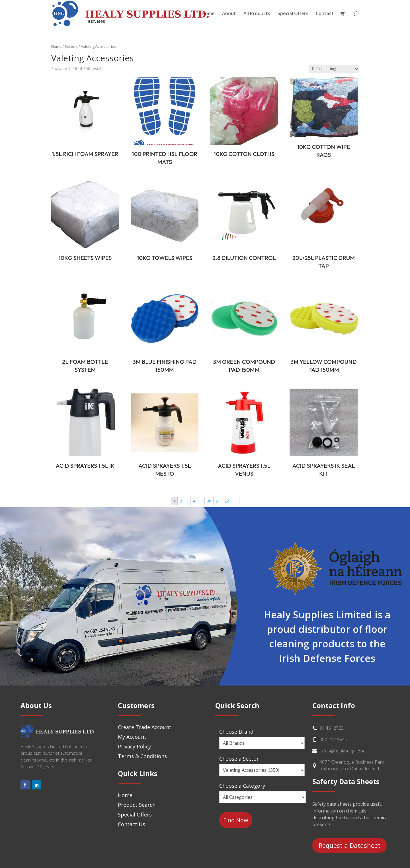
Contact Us (132, 824)
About (229, 14)
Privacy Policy (134, 746)
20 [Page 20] (209, 501)
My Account (132, 737)
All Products (257, 14)
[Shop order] (334, 69)
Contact (325, 14)
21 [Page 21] (218, 501)
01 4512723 (332, 728)
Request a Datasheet (349, 845)
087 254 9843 (333, 739)
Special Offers (293, 14)
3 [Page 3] (187, 501)
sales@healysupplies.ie (343, 751)
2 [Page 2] (181, 501)
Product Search (137, 805)
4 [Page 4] (194, 501)
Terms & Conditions (142, 756)
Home (208, 14)
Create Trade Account (145, 727)
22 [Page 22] (227, 501)
